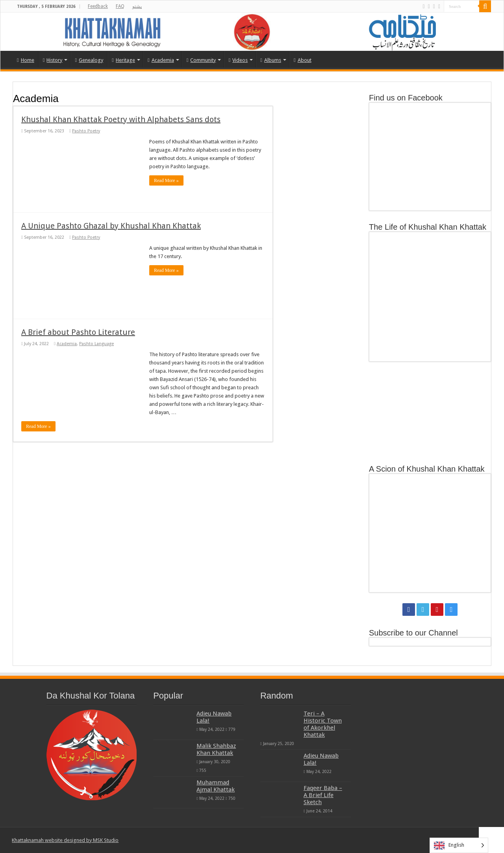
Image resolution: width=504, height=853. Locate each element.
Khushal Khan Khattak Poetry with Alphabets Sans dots (121, 119)
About (303, 60)
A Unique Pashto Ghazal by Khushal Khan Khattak (111, 226)
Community (201, 60)
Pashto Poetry (86, 131)
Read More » (166, 180)
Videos (238, 60)
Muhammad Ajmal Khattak (216, 786)
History (53, 60)
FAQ (120, 6)
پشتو (137, 6)
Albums (271, 60)
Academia (161, 60)
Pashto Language (96, 344)
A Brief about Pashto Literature (78, 332)
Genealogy (89, 60)
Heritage (123, 60)
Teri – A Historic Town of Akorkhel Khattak (323, 724)
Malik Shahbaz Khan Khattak (216, 749)
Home (26, 60)
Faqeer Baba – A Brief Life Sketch (323, 795)
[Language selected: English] (459, 845)
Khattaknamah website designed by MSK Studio (65, 840)
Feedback (98, 6)
